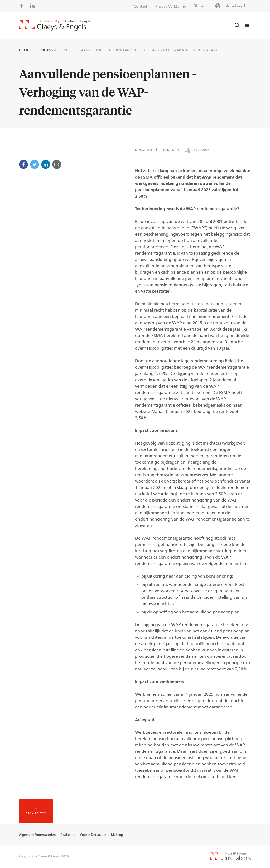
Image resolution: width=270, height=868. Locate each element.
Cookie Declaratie (93, 835)
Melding (117, 835)
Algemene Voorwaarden (37, 835)
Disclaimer (68, 835)
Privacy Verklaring (171, 7)
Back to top (36, 813)
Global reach (235, 6)
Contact (140, 7)
